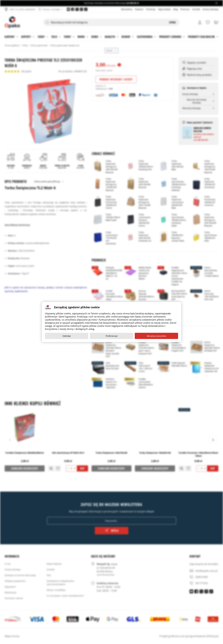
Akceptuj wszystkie (156, 336)
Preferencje (112, 336)
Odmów (67, 336)
